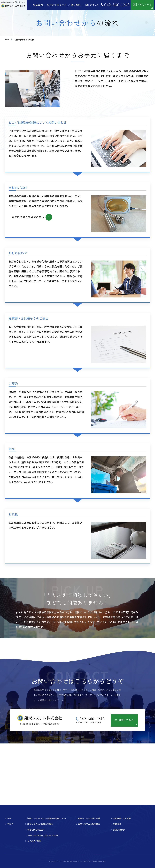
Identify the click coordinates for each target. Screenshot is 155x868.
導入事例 (76, 5)
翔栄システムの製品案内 (89, 824)
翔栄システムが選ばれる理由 (40, 824)
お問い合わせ (119, 830)
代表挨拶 (117, 824)
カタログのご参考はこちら (28, 217)
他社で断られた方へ (36, 830)
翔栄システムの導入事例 (89, 818)
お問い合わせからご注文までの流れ (43, 835)
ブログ (10, 824)
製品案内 (38, 5)
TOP (7, 40)
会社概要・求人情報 (122, 818)
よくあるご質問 (34, 841)
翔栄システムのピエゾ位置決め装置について (47, 818)
